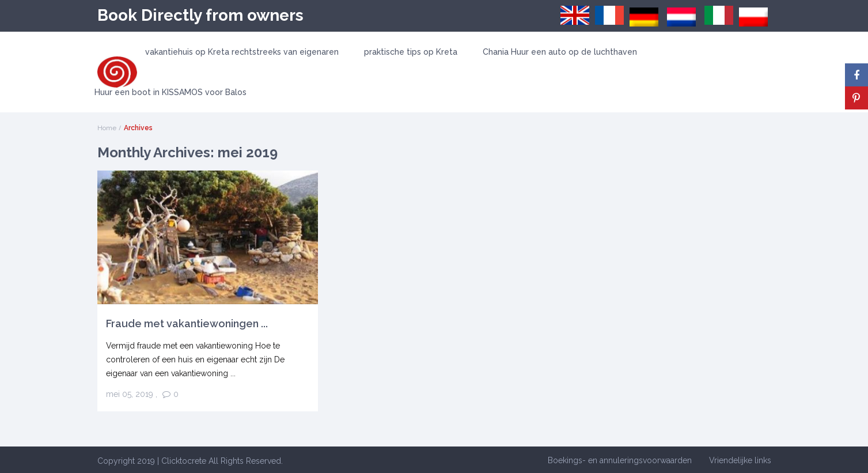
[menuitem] (575, 15)
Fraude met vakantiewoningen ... (187, 323)
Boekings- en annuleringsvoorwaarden (620, 460)
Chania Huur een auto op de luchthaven (560, 52)
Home (107, 128)
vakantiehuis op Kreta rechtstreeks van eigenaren (242, 52)
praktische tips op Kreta (411, 52)
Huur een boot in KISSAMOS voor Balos (170, 92)
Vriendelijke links (740, 460)
